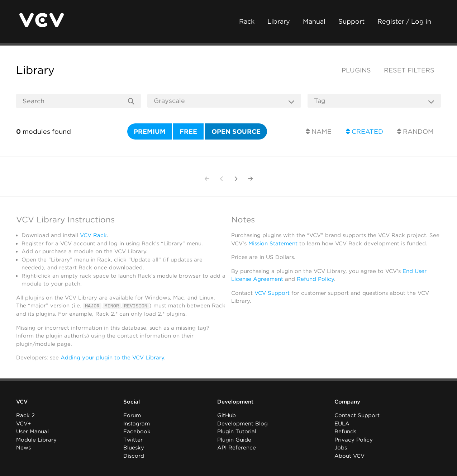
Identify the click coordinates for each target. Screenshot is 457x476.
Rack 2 (25, 415)
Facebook (137, 432)
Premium (150, 131)
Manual (314, 21)
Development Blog (242, 424)
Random (415, 131)
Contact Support (357, 415)
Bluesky (134, 448)
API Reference (237, 448)
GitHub (227, 415)
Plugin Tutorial (237, 432)
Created (365, 131)
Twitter (133, 440)
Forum (132, 415)
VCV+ (23, 424)
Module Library (36, 440)
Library (279, 21)
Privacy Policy (354, 440)
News (23, 448)
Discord (134, 456)
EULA (342, 424)
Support (351, 21)
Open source (236, 131)
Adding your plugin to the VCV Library (112, 358)
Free (188, 131)
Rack (247, 21)
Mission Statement (273, 244)
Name (319, 131)
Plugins (356, 70)
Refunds (345, 432)
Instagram (137, 424)
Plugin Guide (234, 440)
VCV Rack (93, 235)
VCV (22, 402)
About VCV (349, 456)
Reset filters (409, 70)
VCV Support (272, 293)
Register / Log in (404, 21)
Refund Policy (315, 279)
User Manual (32, 432)
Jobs (341, 448)
